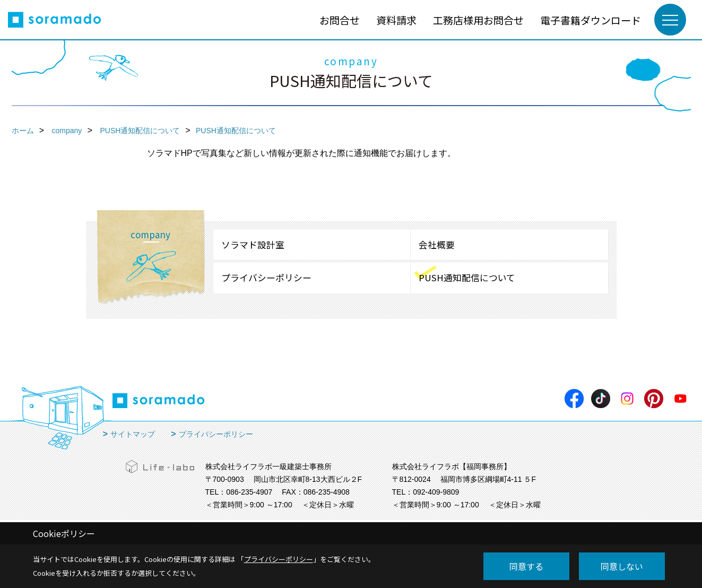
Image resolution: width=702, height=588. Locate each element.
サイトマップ (133, 434)
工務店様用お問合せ (478, 20)
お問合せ (340, 20)
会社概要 (437, 245)
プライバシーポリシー (266, 278)
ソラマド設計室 (253, 245)
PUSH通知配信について (467, 278)
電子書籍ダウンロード (591, 20)
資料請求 (396, 20)
